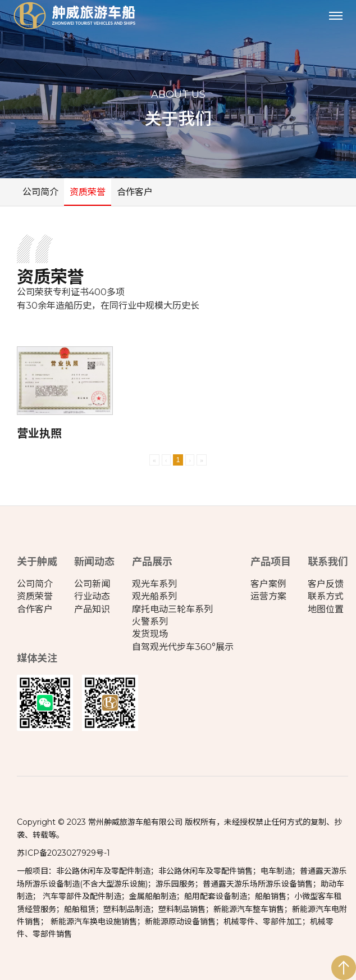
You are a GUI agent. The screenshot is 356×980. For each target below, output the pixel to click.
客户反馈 (326, 584)
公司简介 (40, 192)
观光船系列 (154, 596)
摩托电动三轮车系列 (172, 609)
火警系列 (150, 622)
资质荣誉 (88, 192)
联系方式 (326, 596)
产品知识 (92, 609)
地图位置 (326, 609)
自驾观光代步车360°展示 (183, 647)
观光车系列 (154, 584)
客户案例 (268, 584)
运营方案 (268, 596)
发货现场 (150, 634)
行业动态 (92, 596)
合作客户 (135, 192)
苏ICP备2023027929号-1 (63, 853)
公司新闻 (92, 584)
